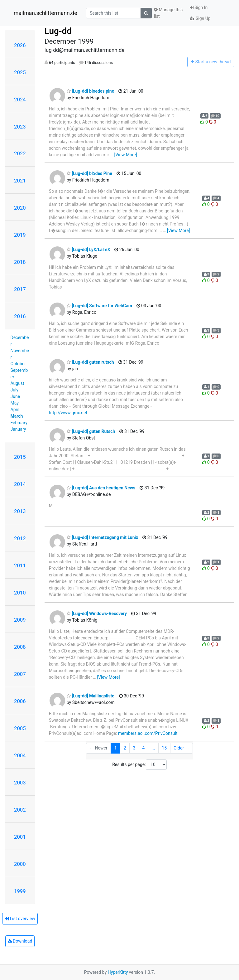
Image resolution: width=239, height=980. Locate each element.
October (18, 364)
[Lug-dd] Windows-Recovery (97, 614)
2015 (20, 457)
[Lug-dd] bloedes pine (90, 91)
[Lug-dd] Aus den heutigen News (101, 488)
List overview (20, 919)
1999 (20, 891)
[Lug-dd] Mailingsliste (91, 696)
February (19, 423)
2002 (20, 810)
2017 (20, 289)
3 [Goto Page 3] (134, 748)
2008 (20, 647)
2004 (20, 755)
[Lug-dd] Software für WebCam (99, 306)
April (15, 410)
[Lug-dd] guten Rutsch (91, 431)
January (18, 429)
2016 (20, 316)
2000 (20, 864)
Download (20, 941)
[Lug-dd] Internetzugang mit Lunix (103, 537)
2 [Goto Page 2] (125, 748)
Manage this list (168, 13)
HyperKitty (118, 972)
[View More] (125, 155)
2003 (20, 783)
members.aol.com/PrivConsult (148, 733)
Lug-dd (58, 31)
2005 (20, 728)
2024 (20, 99)
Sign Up (200, 18)
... (153, 748)
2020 (20, 208)
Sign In (199, 7)
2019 (20, 235)
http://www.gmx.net (68, 413)
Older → (182, 748)
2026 (20, 45)
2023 (20, 127)
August (17, 383)
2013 (20, 511)
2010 (20, 593)
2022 (20, 153)
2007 (20, 674)
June (15, 396)
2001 (20, 837)
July (14, 390)
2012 (20, 538)
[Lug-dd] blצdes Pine (89, 173)
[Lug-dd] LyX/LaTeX (88, 250)
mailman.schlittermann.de (45, 13)
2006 (20, 701)
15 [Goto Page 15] (164, 748)
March (17, 416)
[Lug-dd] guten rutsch (90, 362)
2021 (20, 181)
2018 (20, 262)
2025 (20, 72)
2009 (20, 620)
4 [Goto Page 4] (143, 748)
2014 (20, 484)
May (15, 403)
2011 (20, 565)
